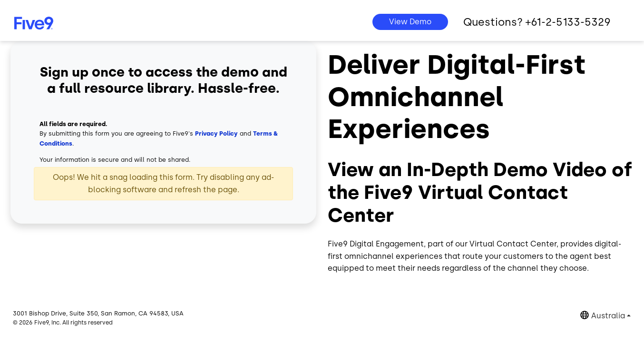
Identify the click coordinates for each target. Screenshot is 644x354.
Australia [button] (608, 316)
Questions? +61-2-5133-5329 (537, 22)
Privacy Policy (216, 133)
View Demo (410, 22)
